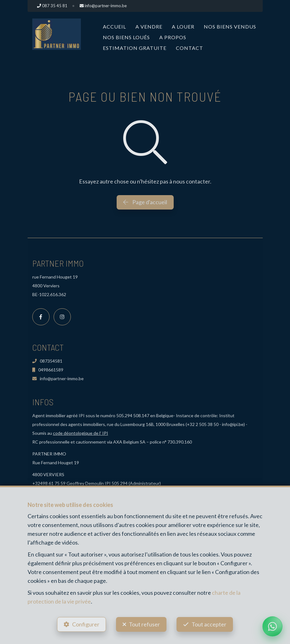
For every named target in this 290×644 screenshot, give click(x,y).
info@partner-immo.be (58, 378)
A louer (183, 27)
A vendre (149, 27)
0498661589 (48, 370)
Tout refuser (144, 624)
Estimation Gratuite (135, 48)
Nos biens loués (126, 37)
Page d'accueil (145, 202)
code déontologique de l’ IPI (81, 433)
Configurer (85, 624)
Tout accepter (209, 624)
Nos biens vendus (230, 27)
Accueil (114, 27)
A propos (173, 37)
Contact (190, 48)
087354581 (47, 361)
